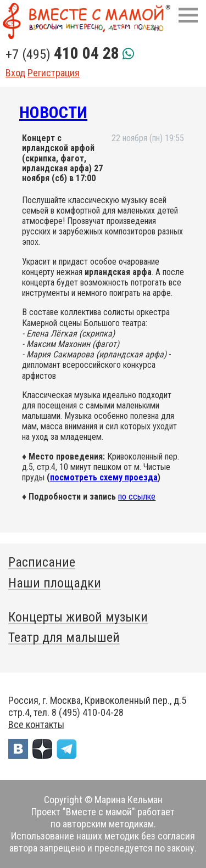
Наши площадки (55, 583)
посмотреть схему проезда (104, 477)
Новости (53, 112)
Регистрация (54, 73)
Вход (15, 73)
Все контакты (36, 724)
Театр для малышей (64, 637)
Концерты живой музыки (78, 617)
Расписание (42, 562)
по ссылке (137, 497)
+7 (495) (62, 54)
